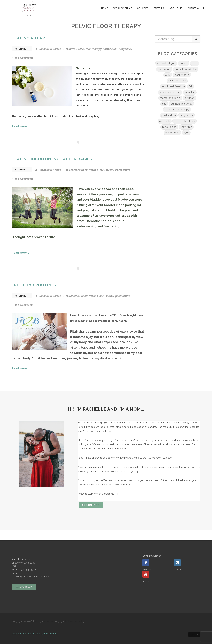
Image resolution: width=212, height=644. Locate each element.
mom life (190, 92)
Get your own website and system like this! (35, 634)
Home (105, 8)
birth (72, 49)
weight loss (172, 133)
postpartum (110, 49)
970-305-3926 (28, 570)
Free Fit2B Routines (34, 285)
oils (164, 104)
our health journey (181, 104)
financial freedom (170, 92)
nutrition (189, 98)
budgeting (164, 69)
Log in (194, 635)
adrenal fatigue (166, 63)
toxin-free (186, 127)
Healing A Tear (28, 38)
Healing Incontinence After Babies (52, 159)
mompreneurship (170, 98)
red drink (165, 121)
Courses (143, 8)
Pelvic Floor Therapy (89, 49)
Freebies (159, 8)
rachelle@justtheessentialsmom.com (31, 577)
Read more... (20, 126)
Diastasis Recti (78, 170)
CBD (168, 75)
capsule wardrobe (186, 69)
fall (191, 86)
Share (22, 49)
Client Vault (196, 8)
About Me (176, 8)
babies (184, 63)
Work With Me (123, 8)
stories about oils (185, 121)
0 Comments (24, 58)
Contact (91, 505)
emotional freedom (173, 86)
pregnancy (125, 49)
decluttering (182, 75)
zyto (186, 133)
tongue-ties (169, 127)
